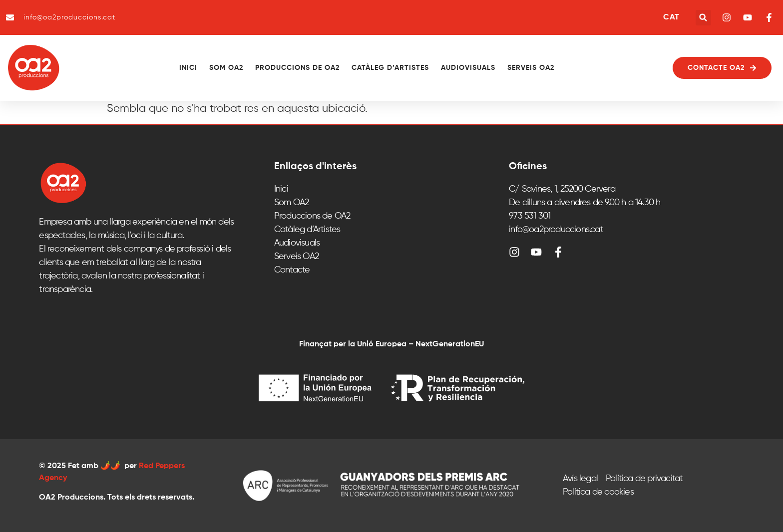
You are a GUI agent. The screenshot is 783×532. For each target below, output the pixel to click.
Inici (188, 68)
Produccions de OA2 (297, 68)
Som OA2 (226, 68)
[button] (703, 18)
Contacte (292, 270)
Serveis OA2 (531, 68)
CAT (671, 17)
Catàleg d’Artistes (390, 68)
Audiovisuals (468, 68)
